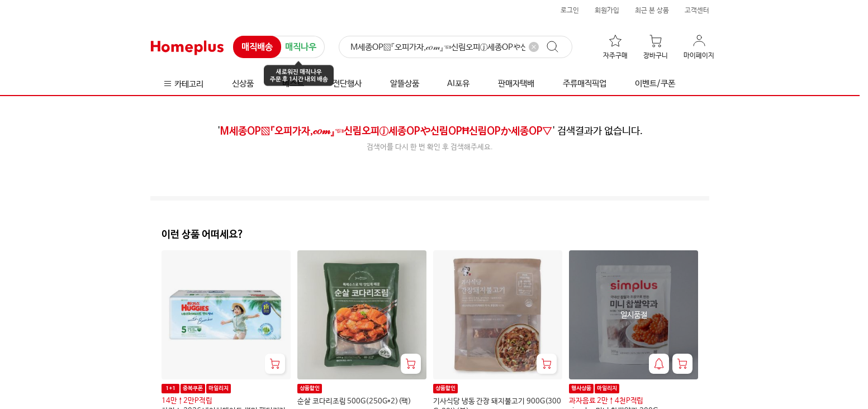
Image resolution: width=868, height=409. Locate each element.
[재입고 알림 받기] (659, 364)
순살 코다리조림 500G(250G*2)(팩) (354, 401)
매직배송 (257, 47)
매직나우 (301, 48)
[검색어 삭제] (534, 47)
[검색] (456, 47)
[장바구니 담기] (275, 364)
